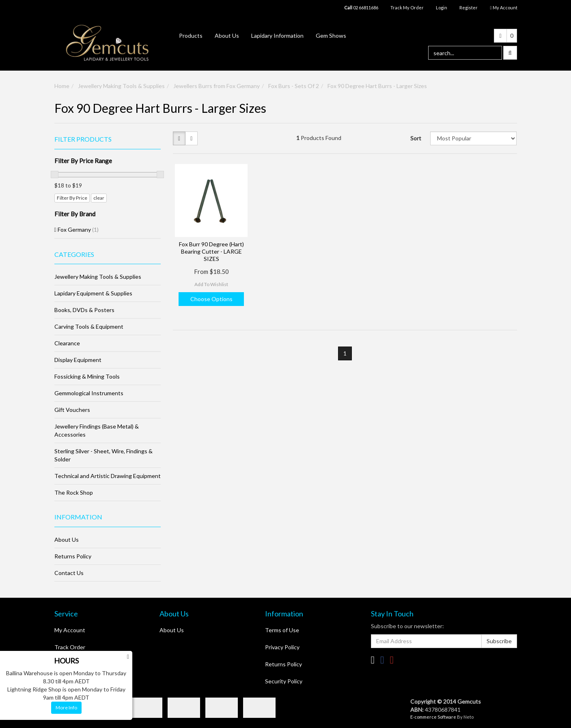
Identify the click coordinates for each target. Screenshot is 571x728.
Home (62, 86)
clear (99, 198)
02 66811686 (361, 8)
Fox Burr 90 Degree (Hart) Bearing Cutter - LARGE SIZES (211, 251)
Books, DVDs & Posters (84, 310)
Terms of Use (282, 630)
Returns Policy (73, 556)
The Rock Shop (74, 492)
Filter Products (83, 139)
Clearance (67, 343)
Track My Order (407, 8)
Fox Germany (78, 229)
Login (442, 8)
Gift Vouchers (72, 410)
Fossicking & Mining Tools (87, 376)
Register (469, 8)
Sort (416, 138)
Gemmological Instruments (89, 393)
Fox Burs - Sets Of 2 (294, 86)
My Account (70, 630)
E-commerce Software (433, 717)
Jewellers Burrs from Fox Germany (217, 86)
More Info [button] (66, 708)
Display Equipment (78, 360)
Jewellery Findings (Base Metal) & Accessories (97, 430)
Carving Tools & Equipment (89, 326)
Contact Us (69, 573)
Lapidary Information (277, 36)
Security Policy (284, 681)
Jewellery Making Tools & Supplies (121, 86)
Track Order (70, 647)
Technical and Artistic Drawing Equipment (108, 476)
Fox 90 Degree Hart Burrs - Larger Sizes (377, 86)
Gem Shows (331, 36)
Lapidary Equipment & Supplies (93, 293)
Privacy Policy (282, 647)
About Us (227, 36)
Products (191, 36)
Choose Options (211, 299)
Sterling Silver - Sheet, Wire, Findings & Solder (103, 455)
